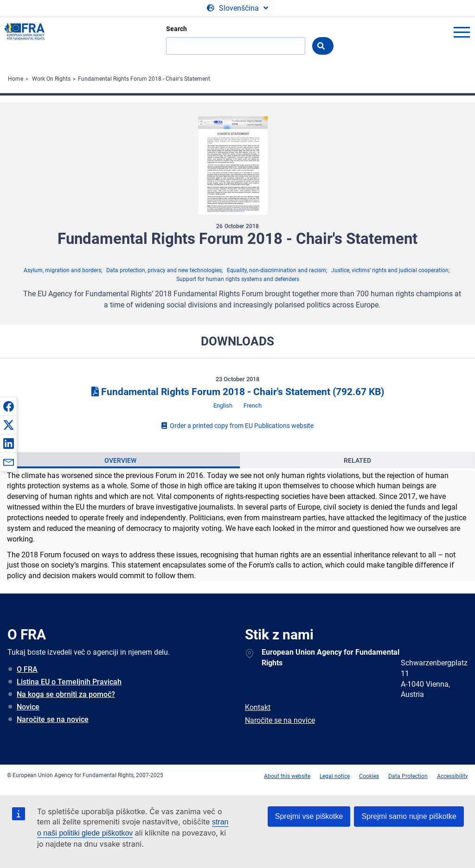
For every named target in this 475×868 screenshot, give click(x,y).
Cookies (369, 776)
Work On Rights (51, 79)
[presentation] (120, 460)
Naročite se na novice (53, 719)
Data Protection (408, 776)
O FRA (27, 669)
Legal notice (335, 776)
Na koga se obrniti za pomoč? (66, 694)
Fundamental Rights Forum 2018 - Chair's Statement (144, 79)
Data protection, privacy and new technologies (164, 270)
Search (177, 29)
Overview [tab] (120, 460)
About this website (287, 776)
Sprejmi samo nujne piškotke (409, 816)
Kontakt (258, 707)
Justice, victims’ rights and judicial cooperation (390, 270)
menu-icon (462, 32)
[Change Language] (237, 8)
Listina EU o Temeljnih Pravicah (69, 682)
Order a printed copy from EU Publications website (237, 426)
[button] (8, 406)
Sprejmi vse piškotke (309, 816)
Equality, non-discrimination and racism (276, 270)
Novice (28, 707)
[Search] (236, 46)
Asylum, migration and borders (62, 270)
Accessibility (453, 776)
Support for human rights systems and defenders (238, 279)
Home (16, 79)
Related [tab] (357, 460)
